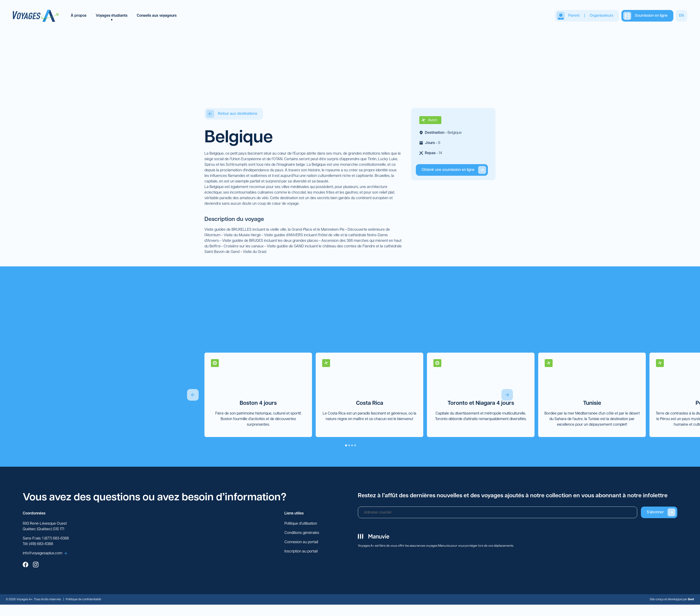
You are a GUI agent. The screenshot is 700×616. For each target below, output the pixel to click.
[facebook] (25, 565)
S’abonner (661, 513)
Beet (691, 600)
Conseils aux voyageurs (157, 16)
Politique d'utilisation (301, 524)
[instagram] (36, 565)
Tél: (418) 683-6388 (38, 544)
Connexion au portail (301, 543)
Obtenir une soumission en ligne (454, 170)
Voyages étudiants (112, 16)
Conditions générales (302, 533)
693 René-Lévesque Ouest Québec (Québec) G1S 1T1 (45, 527)
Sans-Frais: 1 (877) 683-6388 (46, 539)
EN (681, 16)
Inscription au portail (301, 552)
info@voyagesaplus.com (45, 554)
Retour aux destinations (232, 114)
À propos (79, 16)
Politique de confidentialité (83, 600)
